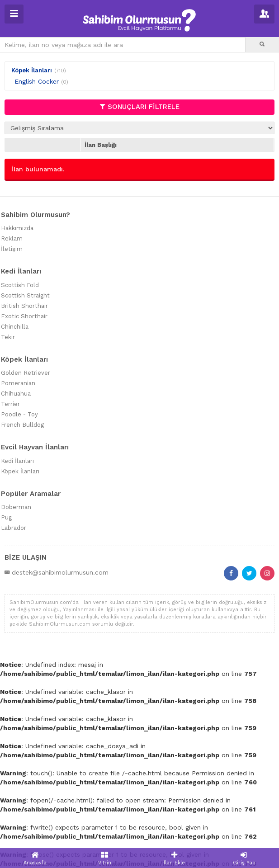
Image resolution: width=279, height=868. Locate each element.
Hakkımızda (17, 228)
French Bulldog (22, 425)
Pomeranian (18, 383)
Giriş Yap (244, 858)
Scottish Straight (25, 295)
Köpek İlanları (32, 70)
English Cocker (37, 81)
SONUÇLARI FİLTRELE (140, 107)
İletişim (12, 249)
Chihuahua (16, 394)
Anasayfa (35, 858)
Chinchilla (15, 327)
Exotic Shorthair (24, 316)
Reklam (12, 238)
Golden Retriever (26, 373)
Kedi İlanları (17, 461)
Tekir (8, 337)
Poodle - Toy (19, 414)
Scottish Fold (20, 285)
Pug (6, 517)
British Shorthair (24, 306)
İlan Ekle (175, 858)
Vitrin (104, 858)
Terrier (10, 404)
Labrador (14, 528)
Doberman (16, 507)
